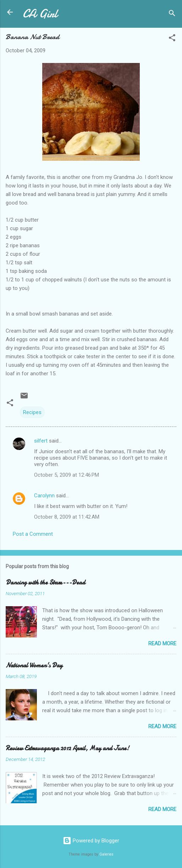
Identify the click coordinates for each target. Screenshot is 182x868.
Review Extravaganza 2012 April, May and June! (67, 748)
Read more (162, 644)
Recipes (32, 412)
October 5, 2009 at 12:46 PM (67, 475)
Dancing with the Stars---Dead (45, 583)
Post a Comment (33, 534)
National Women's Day (34, 665)
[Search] (172, 14)
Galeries (106, 854)
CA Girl (40, 14)
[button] (172, 39)
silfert (41, 441)
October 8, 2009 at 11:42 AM (67, 517)
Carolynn (44, 496)
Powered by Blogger (91, 841)
